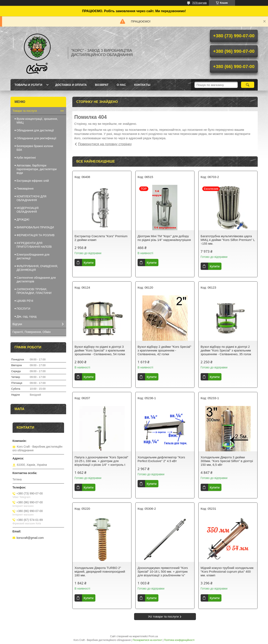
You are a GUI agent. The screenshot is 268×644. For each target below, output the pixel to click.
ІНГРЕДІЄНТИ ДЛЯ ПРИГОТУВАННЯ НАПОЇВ (34, 245)
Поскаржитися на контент (147, 640)
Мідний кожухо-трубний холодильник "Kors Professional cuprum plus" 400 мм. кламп (227, 571)
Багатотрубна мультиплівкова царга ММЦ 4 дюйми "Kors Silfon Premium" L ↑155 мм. (228, 240)
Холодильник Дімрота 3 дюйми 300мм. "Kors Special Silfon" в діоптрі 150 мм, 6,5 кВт (227, 461)
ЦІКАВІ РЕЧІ (25, 301)
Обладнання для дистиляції (35, 130)
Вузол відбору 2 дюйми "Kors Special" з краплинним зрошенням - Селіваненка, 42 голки (164, 350)
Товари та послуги (25, 111)
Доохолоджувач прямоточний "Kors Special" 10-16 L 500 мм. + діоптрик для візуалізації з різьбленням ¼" (163, 571)
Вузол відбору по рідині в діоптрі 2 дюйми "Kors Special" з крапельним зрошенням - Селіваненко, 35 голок (226, 350)
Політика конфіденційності (179, 640)
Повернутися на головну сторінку (105, 144)
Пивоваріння (25, 189)
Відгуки (17, 324)
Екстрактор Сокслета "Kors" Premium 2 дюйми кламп (101, 238)
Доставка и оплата (71, 85)
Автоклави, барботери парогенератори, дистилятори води (37, 169)
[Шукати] (248, 85)
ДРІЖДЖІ (23, 219)
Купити (89, 262)
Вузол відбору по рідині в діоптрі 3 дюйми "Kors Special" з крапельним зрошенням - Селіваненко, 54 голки (100, 350)
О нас (121, 85)
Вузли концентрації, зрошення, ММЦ (37, 121)
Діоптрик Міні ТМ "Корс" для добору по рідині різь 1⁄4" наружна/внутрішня (164, 238)
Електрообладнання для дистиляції (33, 256)
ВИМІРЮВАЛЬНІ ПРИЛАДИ (35, 227)
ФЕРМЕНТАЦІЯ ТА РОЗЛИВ (36, 235)
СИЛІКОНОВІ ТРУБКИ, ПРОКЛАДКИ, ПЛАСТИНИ (34, 291)
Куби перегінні (26, 158)
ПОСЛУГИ (23, 309)
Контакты (142, 85)
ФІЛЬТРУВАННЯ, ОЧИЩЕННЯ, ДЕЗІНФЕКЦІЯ (37, 268)
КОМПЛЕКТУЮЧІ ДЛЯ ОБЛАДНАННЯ (32, 198)
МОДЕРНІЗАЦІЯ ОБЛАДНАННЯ (28, 210)
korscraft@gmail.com (30, 538)
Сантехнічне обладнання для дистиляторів (36, 280)
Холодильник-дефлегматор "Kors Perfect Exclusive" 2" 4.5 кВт (161, 459)
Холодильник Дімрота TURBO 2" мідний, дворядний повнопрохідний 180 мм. (100, 571)
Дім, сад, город (27, 316)
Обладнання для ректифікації (37, 138)
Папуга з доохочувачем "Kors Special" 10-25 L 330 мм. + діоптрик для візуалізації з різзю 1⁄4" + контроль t (101, 461)
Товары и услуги (29, 85)
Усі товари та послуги (163, 616)
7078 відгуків (200, 3)
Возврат (102, 85)
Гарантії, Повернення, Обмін (32, 332)
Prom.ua (153, 636)
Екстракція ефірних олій (33, 181)
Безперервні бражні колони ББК (35, 148)
